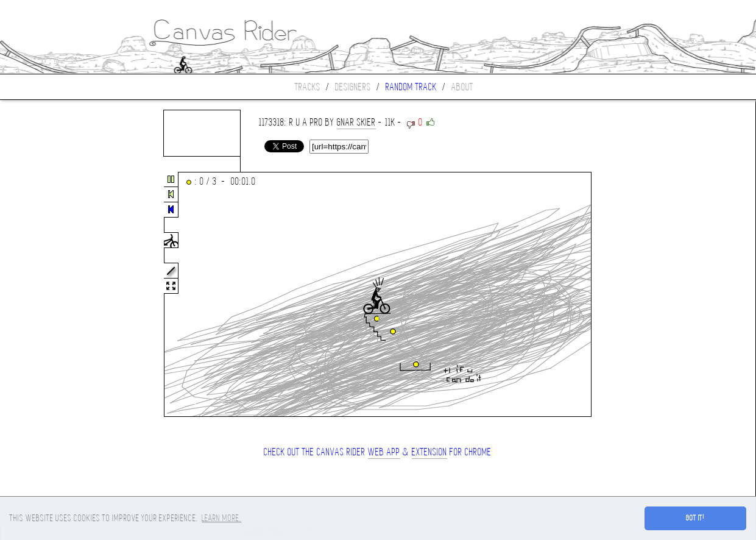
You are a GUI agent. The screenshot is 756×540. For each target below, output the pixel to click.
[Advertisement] (51, 295)
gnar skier (356, 122)
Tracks (308, 87)
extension (429, 452)
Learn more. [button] (221, 518)
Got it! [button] (695, 518)
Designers (353, 87)
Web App (384, 452)
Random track (411, 87)
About (462, 87)
